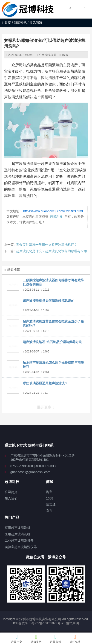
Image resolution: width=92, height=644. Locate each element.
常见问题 (51, 55)
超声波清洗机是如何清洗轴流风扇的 (49, 301)
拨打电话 (75, 639)
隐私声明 (72, 623)
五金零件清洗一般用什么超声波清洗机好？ (47, 245)
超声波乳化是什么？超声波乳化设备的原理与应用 (52, 251)
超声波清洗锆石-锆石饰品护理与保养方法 (52, 342)
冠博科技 (56, 217)
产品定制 (56, 639)
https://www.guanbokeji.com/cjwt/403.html (53, 211)
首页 (7, 23)
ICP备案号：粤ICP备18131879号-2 (38, 623)
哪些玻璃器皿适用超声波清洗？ (45, 383)
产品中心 (17, 639)
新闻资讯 (20, 23)
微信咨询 (36, 639)
